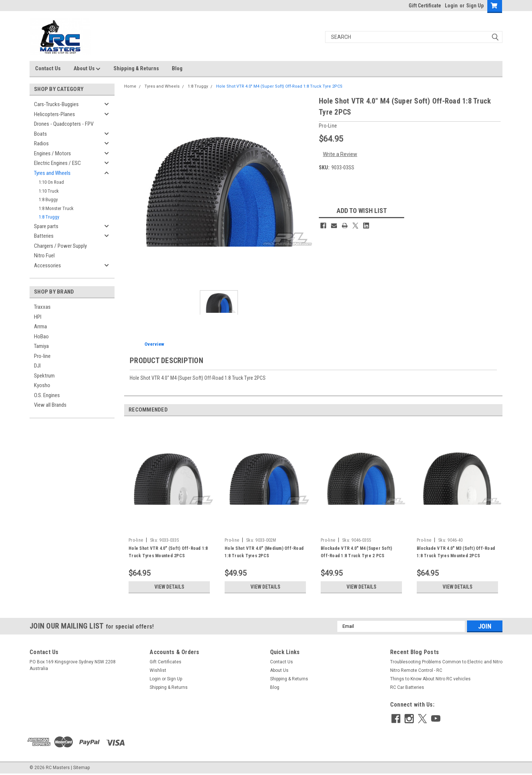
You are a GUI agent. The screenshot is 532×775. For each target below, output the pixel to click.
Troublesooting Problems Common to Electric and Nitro (446, 662)
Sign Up (475, 6)
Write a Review (340, 154)
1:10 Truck (49, 191)
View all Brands (50, 405)
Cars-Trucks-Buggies (56, 104)
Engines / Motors (52, 153)
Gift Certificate (425, 6)
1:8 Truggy (49, 217)
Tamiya (41, 346)
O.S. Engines (47, 395)
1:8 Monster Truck (56, 208)
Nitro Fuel (44, 255)
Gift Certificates (166, 662)
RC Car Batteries (407, 687)
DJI (37, 366)
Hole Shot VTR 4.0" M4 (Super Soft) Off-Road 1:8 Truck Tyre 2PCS (279, 86)
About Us (87, 69)
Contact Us (48, 68)
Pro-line (42, 356)
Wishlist (158, 670)
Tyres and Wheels (52, 173)
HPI (38, 317)
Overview (154, 344)
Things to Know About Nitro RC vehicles (430, 679)
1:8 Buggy (48, 199)
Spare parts (46, 226)
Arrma (40, 326)
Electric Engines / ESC (57, 163)
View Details (169, 587)
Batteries (44, 236)
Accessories (47, 265)
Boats (40, 134)
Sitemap (81, 768)
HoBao (41, 336)
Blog (177, 68)
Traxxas (42, 307)
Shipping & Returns (136, 68)
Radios (41, 143)
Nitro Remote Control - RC (416, 670)
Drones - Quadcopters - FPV (64, 124)
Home (130, 86)
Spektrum (44, 376)
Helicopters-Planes (54, 114)
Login (451, 6)
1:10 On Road (51, 182)
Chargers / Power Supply (60, 246)
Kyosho (42, 385)
